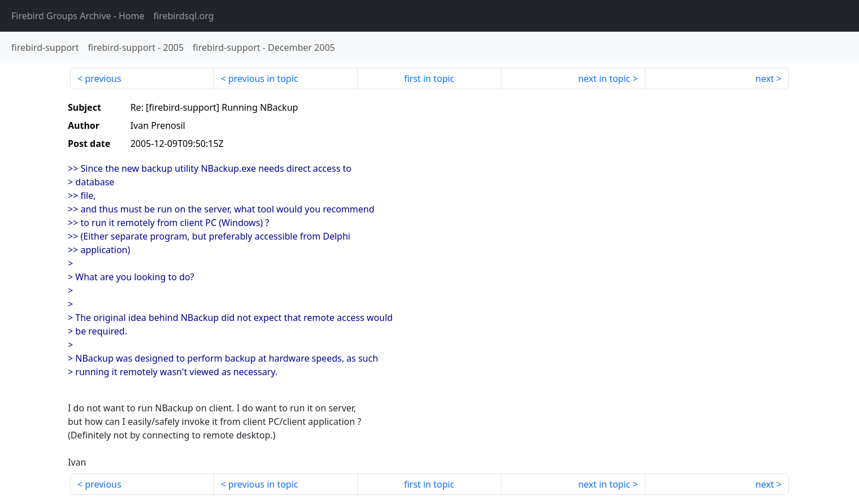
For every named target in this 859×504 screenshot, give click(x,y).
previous (103, 79)
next (765, 79)
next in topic (604, 79)
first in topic (429, 79)
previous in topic (263, 79)
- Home (78, 16)
